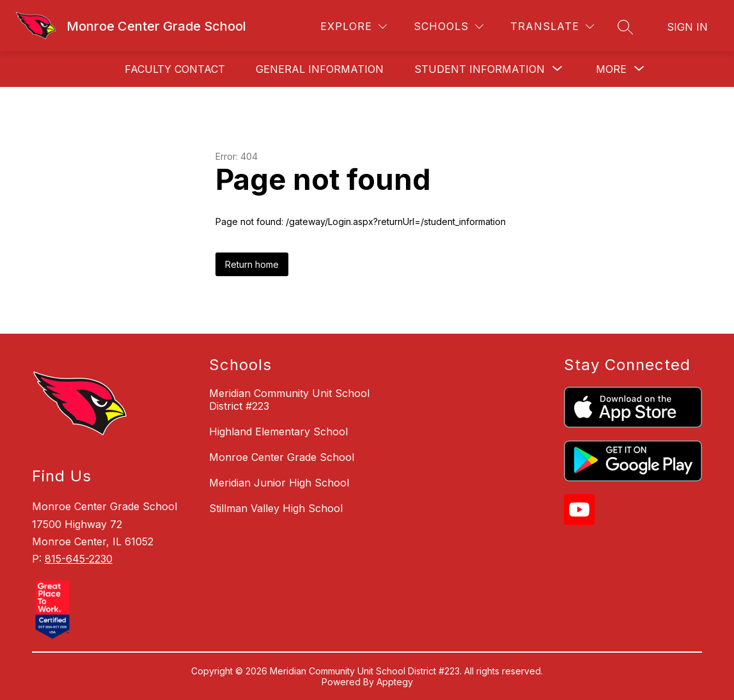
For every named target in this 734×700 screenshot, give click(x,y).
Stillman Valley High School (276, 508)
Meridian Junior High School (279, 483)
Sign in (687, 27)
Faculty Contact (175, 69)
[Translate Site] (552, 27)
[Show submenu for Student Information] (480, 69)
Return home (252, 264)
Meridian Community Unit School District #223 (289, 400)
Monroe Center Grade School (282, 457)
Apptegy (395, 682)
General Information (320, 69)
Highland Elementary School (278, 432)
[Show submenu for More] (611, 69)
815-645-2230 (79, 559)
